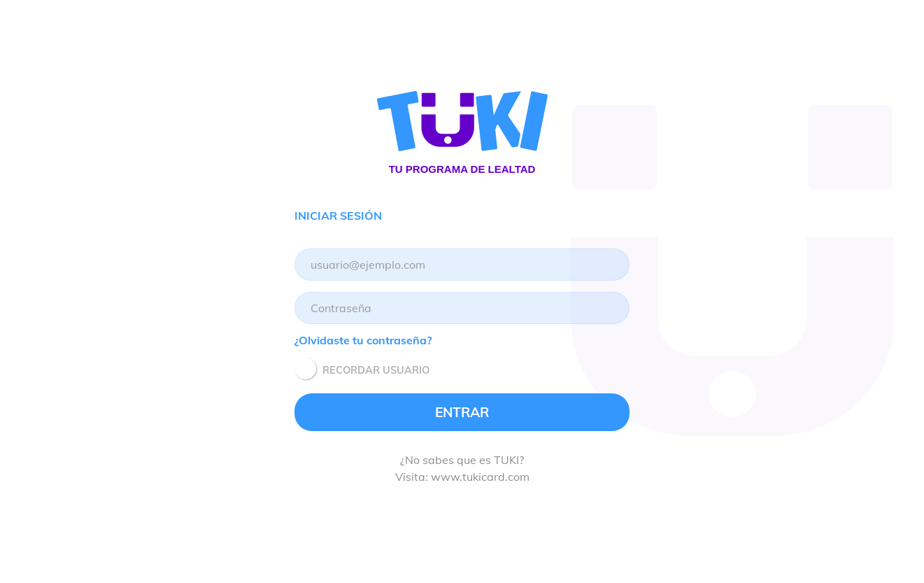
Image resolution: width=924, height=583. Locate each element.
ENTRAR (462, 412)
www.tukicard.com (480, 477)
